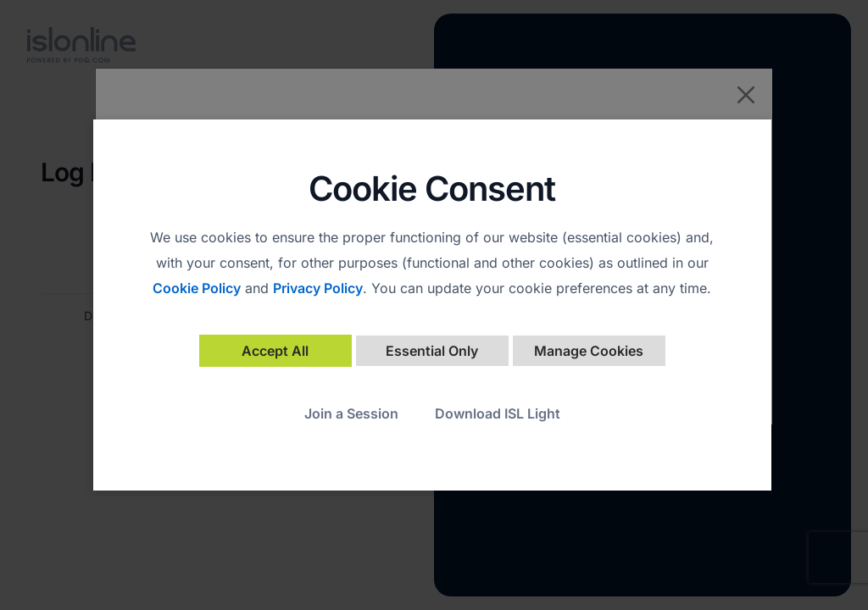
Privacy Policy (318, 288)
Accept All (275, 351)
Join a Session (351, 413)
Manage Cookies (589, 351)
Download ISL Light (498, 413)
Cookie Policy (197, 288)
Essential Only (432, 351)
